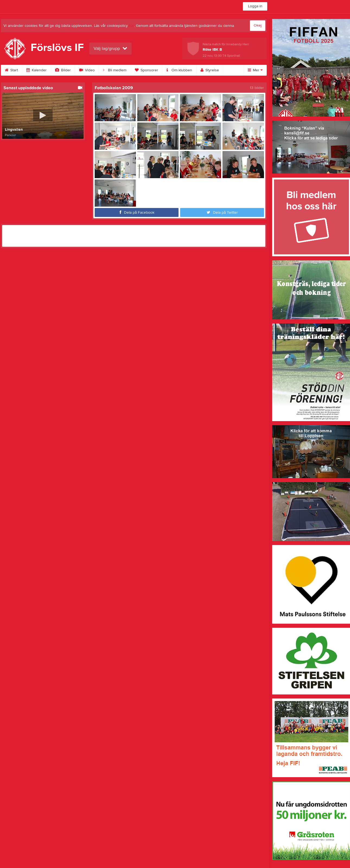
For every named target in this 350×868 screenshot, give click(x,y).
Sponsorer (147, 70)
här (131, 26)
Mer (255, 70)
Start (11, 70)
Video (87, 70)
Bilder (63, 70)
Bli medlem (115, 70)
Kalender (36, 70)
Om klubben (179, 70)
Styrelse (210, 70)
